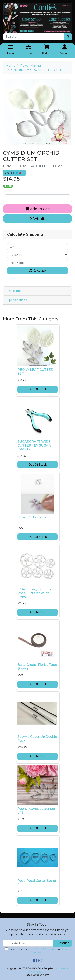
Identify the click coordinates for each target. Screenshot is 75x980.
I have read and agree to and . (38, 951)
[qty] (37, 247)
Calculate (38, 271)
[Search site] (68, 37)
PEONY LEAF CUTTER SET (35, 372)
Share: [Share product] (13, 173)
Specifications (17, 300)
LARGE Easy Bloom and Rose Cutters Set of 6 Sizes (36, 593)
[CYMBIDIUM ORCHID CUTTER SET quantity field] (37, 199)
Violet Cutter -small (33, 517)
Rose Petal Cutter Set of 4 (37, 883)
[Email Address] (28, 943)
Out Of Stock (38, 389)
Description (15, 291)
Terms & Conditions (46, 949)
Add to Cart (38, 209)
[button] (37, 219)
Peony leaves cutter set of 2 (36, 811)
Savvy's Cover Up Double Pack (37, 739)
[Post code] (37, 263)
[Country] (37, 255)
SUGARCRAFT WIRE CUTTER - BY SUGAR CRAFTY (34, 446)
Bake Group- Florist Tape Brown (37, 667)
